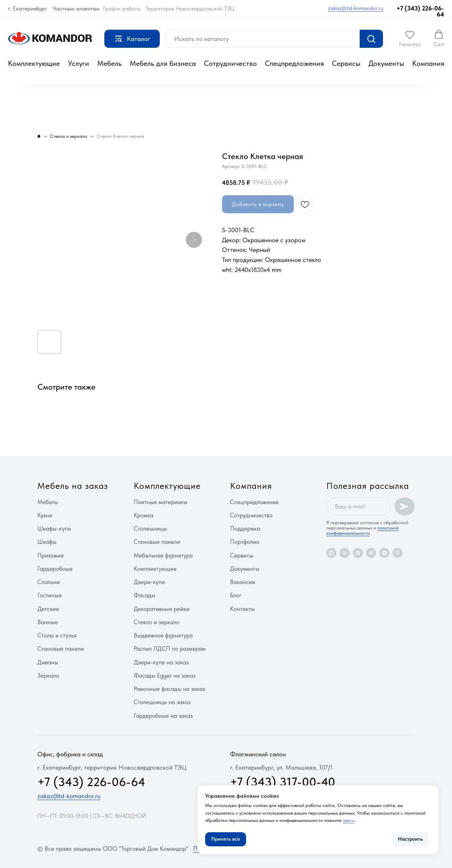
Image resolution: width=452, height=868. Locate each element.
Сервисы (346, 63)
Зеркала (48, 676)
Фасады (145, 595)
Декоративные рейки (162, 609)
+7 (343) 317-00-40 (283, 782)
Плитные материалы (161, 502)
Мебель (109, 63)
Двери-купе (149, 582)
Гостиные (50, 595)
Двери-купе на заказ (161, 662)
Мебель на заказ (73, 486)
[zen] (384, 553)
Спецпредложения (294, 63)
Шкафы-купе (54, 529)
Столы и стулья (57, 635)
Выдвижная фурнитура (163, 635)
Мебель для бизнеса (163, 63)
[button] (410, 39)
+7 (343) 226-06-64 (420, 11)
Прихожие (51, 556)
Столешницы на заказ (162, 702)
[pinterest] (398, 553)
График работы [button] (122, 8)
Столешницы (150, 529)
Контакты (242, 609)
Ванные (48, 622)
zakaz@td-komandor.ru (356, 8)
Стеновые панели (61, 649)
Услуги (78, 63)
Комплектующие (34, 63)
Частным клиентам (76, 8)
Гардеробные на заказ (163, 716)
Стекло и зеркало (157, 622)
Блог (236, 595)
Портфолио (245, 542)
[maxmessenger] (331, 553)
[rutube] (371, 553)
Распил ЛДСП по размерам (170, 649)
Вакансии (243, 582)
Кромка (144, 515)
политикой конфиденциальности (362, 530)
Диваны (48, 662)
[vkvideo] (358, 553)
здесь (348, 820)
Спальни (49, 582)
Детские (48, 609)
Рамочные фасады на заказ (169, 689)
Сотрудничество (230, 63)
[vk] (345, 553)
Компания (428, 63)
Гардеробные (55, 569)
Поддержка (245, 529)
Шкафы (47, 542)
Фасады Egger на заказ (165, 676)
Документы (386, 63)
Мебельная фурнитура (163, 556)
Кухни (45, 515)
